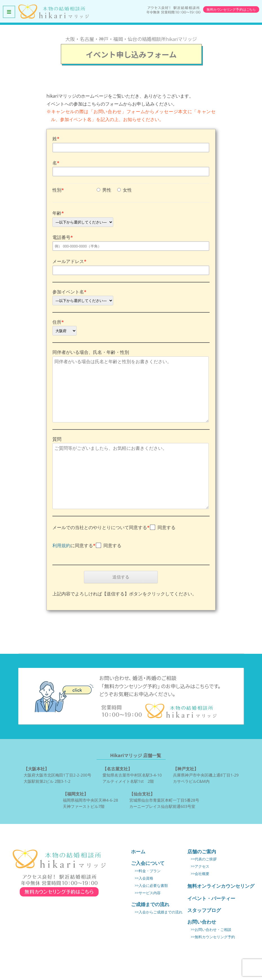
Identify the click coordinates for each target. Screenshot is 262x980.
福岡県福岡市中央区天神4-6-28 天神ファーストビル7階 (90, 800)
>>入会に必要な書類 (151, 886)
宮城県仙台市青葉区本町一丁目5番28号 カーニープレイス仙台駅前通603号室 (164, 800)
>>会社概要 (200, 874)
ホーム (138, 851)
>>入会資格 (144, 878)
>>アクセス (200, 866)
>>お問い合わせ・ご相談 (211, 930)
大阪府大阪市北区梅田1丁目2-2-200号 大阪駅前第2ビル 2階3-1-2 (57, 775)
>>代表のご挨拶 (204, 859)
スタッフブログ (204, 910)
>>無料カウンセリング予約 (213, 937)
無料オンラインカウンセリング (221, 886)
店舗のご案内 (202, 851)
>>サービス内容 (148, 893)
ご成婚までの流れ (150, 904)
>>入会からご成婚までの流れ (159, 912)
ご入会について (148, 863)
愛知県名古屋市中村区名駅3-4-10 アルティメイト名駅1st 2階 (132, 775)
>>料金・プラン (148, 871)
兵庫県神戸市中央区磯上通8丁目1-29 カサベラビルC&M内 (206, 775)
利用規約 (61, 545)
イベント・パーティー (211, 898)
